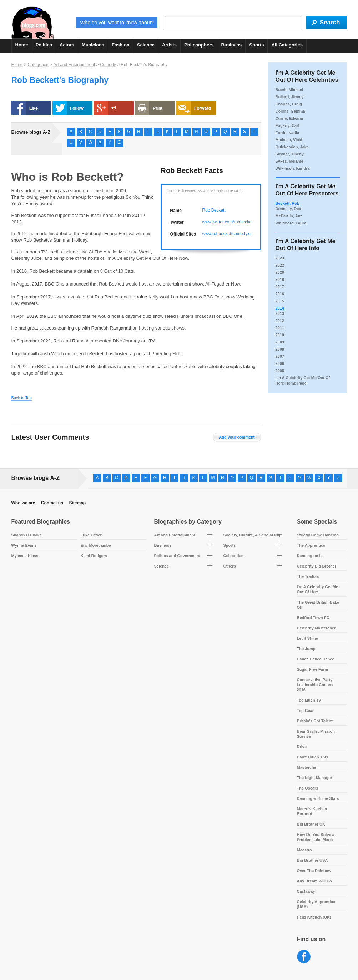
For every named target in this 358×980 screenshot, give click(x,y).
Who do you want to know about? (117, 23)
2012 (280, 321)
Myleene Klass (25, 556)
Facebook (304, 957)
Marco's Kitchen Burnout (312, 811)
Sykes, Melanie (289, 161)
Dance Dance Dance (316, 659)
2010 (280, 335)
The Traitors (308, 576)
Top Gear (305, 711)
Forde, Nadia (288, 133)
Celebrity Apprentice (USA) (316, 904)
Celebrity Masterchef (316, 628)
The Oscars (308, 788)
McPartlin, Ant (289, 216)
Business (231, 45)
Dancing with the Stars (318, 798)
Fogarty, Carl (288, 125)
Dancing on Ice (311, 556)
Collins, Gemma (290, 111)
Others (230, 566)
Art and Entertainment (74, 65)
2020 (280, 272)
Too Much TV (309, 700)
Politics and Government (177, 556)
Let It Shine (307, 638)
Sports (256, 45)
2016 (280, 294)
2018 (280, 279)
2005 (280, 371)
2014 (280, 308)
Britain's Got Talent (315, 721)
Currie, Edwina (289, 118)
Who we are (23, 503)
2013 (280, 313)
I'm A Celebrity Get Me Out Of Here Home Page (303, 380)
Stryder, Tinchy (290, 154)
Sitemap (77, 503)
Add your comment (237, 437)
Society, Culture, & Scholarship (253, 535)
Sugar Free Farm (312, 669)
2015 (280, 301)
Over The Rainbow (314, 871)
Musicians (93, 45)
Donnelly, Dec (288, 209)
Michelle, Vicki (289, 140)
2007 (280, 356)
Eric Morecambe (96, 545)
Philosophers (199, 45)
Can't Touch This (313, 757)
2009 (280, 342)
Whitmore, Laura (291, 223)
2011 (280, 328)
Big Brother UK (311, 824)
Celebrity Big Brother (317, 566)
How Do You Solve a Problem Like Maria (316, 837)
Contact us (52, 503)
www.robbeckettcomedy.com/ (230, 234)
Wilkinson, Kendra (293, 168)
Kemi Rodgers (94, 556)
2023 (280, 258)
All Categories (287, 45)
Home (22, 45)
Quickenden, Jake (292, 147)
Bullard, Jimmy (290, 97)
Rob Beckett (214, 210)
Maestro (304, 850)
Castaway (306, 891)
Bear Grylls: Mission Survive (316, 734)
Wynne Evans (24, 545)
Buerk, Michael (289, 90)
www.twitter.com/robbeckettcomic (234, 222)
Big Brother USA (312, 860)
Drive (302, 747)
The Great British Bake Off (318, 605)
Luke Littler (91, 535)
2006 (280, 363)
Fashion (121, 45)
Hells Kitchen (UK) (314, 917)
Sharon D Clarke (27, 535)
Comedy (108, 65)
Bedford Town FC (313, 618)
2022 (280, 265)
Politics (44, 45)
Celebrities (233, 556)
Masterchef (307, 767)
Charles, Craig (289, 104)
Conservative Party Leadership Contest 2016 (315, 685)
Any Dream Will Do (314, 881)
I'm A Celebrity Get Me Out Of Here (318, 589)
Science (146, 45)
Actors (67, 45)
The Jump (306, 649)
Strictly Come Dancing (318, 535)
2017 (280, 287)
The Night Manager (315, 778)
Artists (169, 45)
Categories (38, 65)
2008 (280, 349)
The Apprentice (311, 545)
